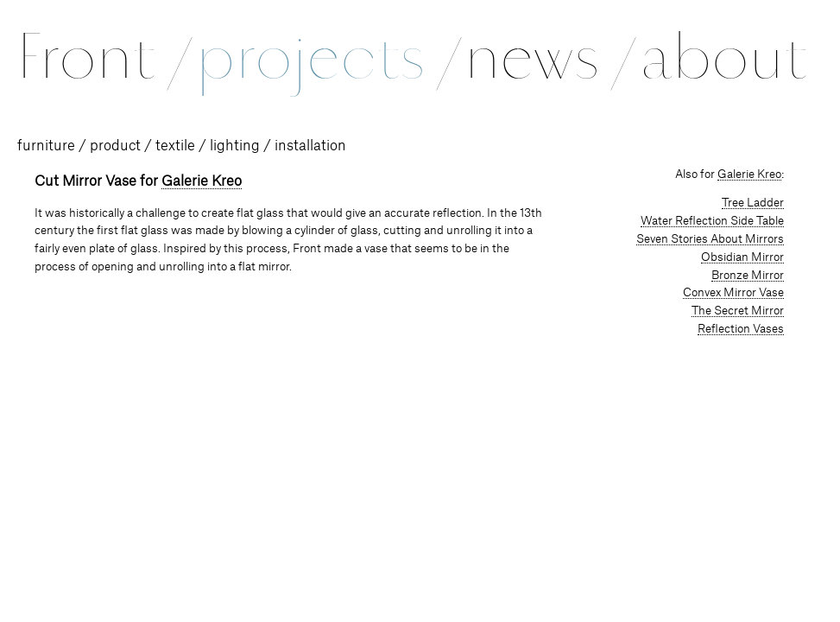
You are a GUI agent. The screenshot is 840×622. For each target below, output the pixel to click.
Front (103, 57)
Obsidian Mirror (742, 257)
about (723, 57)
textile (175, 146)
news (548, 57)
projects (327, 57)
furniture (46, 146)
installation (310, 146)
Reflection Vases (741, 329)
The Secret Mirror (738, 311)
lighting (235, 146)
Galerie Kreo (202, 181)
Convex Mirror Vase (733, 293)
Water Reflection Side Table (712, 221)
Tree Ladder (753, 203)
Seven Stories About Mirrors (710, 239)
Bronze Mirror (748, 276)
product (115, 146)
